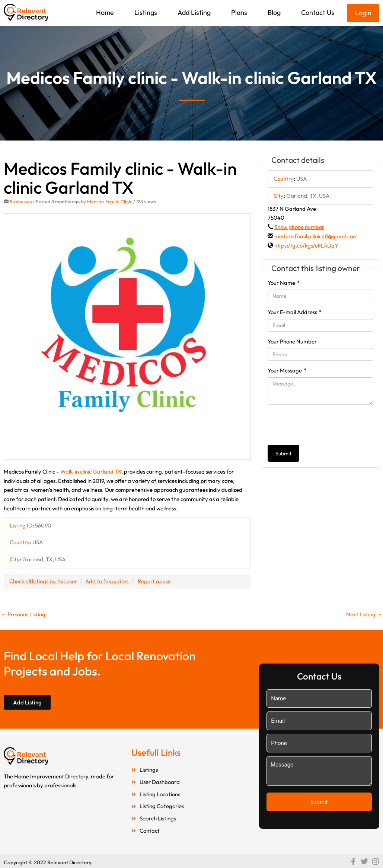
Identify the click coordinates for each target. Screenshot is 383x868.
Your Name (284, 283)
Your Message (287, 370)
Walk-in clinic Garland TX (91, 472)
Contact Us (318, 12)
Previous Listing (23, 614)
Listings (146, 12)
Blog (274, 12)
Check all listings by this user (43, 581)
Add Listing (194, 12)
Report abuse (154, 581)
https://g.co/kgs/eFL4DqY (306, 246)
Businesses (21, 201)
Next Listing (364, 614)
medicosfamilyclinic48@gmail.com (316, 236)
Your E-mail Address (295, 312)
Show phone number (299, 227)
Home (105, 12)
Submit (283, 454)
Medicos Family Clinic (110, 201)
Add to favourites (107, 581)
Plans (239, 12)
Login (363, 13)
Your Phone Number (292, 341)
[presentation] (324, 425)
